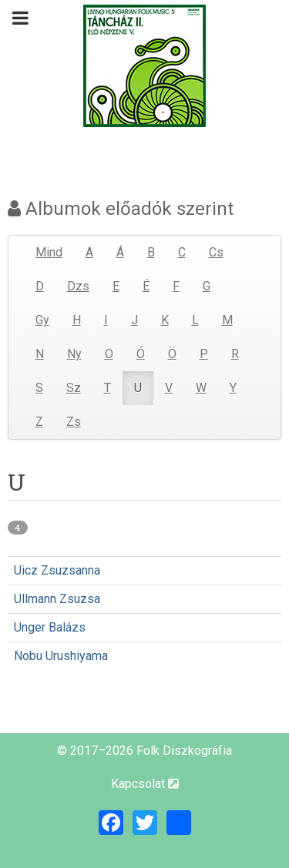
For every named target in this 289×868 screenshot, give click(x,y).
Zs (74, 422)
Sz (74, 388)
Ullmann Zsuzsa (57, 599)
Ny (74, 354)
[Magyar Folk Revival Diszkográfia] (144, 66)
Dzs (78, 286)
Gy (42, 320)
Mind (49, 252)
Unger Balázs (50, 627)
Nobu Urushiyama (61, 656)
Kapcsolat (145, 784)
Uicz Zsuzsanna (57, 570)
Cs (216, 252)
